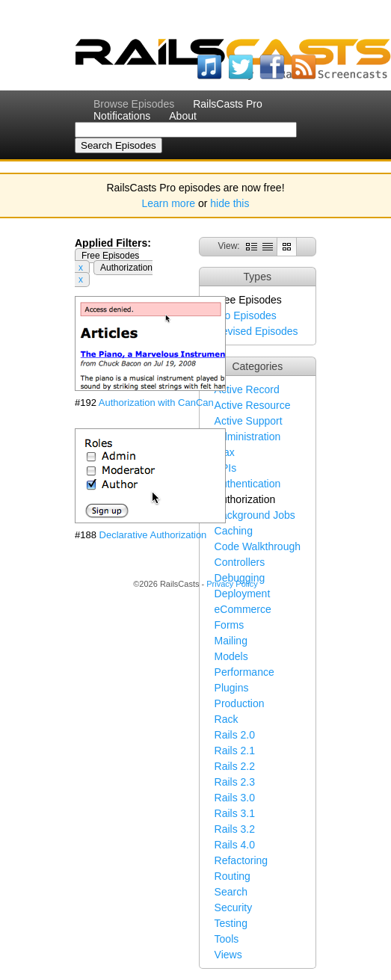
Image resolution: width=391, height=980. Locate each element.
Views (228, 955)
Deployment (243, 594)
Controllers (240, 562)
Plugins (232, 688)
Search (231, 892)
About (183, 116)
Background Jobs (255, 515)
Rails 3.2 (235, 829)
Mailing (231, 641)
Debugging (240, 578)
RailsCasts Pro (228, 104)
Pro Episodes (246, 315)
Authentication (248, 484)
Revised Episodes (256, 331)
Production (240, 703)
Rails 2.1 (235, 751)
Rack (227, 719)
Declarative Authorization (153, 535)
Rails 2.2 (235, 766)
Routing (233, 876)
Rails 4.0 (235, 845)
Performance (244, 672)
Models (231, 656)
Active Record (247, 389)
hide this (230, 203)
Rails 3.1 (235, 813)
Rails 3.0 (235, 798)
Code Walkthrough (258, 546)
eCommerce (243, 609)
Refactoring (241, 860)
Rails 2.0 (235, 735)
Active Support (249, 421)
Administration (248, 437)
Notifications (122, 116)
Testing (231, 923)
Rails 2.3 (235, 782)
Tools (227, 939)
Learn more (169, 203)
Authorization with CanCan (156, 403)
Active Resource (253, 405)
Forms (230, 625)
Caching (234, 531)
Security (234, 907)
